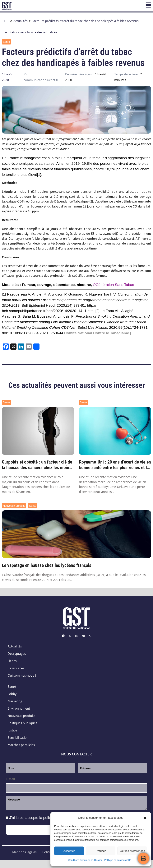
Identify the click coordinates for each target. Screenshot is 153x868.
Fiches (12, 661)
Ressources (16, 668)
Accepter (69, 851)
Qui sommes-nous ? (22, 675)
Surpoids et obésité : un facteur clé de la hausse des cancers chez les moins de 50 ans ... (37, 465)
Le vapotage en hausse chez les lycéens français (47, 565)
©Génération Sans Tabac (114, 285)
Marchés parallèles (21, 745)
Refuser (101, 851)
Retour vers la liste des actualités (30, 32)
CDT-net (23, 201)
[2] (91, 201)
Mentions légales (24, 852)
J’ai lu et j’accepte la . (48, 818)
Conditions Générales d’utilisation (85, 860)
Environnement (19, 708)
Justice (12, 730)
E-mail (10, 779)
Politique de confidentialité (118, 860)
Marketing (15, 701)
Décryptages (17, 654)
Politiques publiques (22, 723)
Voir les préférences (132, 851)
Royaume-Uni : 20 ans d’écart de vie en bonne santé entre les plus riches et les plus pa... (115, 465)
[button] (145, 818)
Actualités (21, 21)
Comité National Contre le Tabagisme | (97, 333)
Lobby (12, 694)
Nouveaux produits (14, 506)
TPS (7, 21)
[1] (39, 175)
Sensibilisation (18, 738)
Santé (6, 42)
